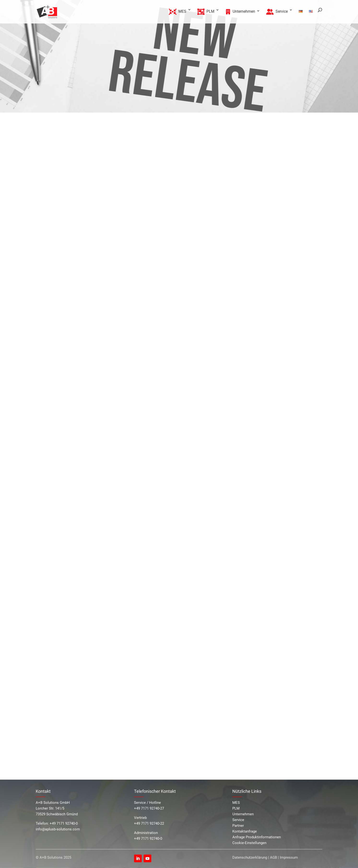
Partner (238, 826)
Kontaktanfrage (245, 831)
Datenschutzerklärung (250, 857)
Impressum (289, 857)
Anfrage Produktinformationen (257, 837)
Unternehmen (243, 814)
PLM (236, 808)
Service (238, 820)
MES (236, 803)
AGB (273, 857)
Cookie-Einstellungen (249, 843)
